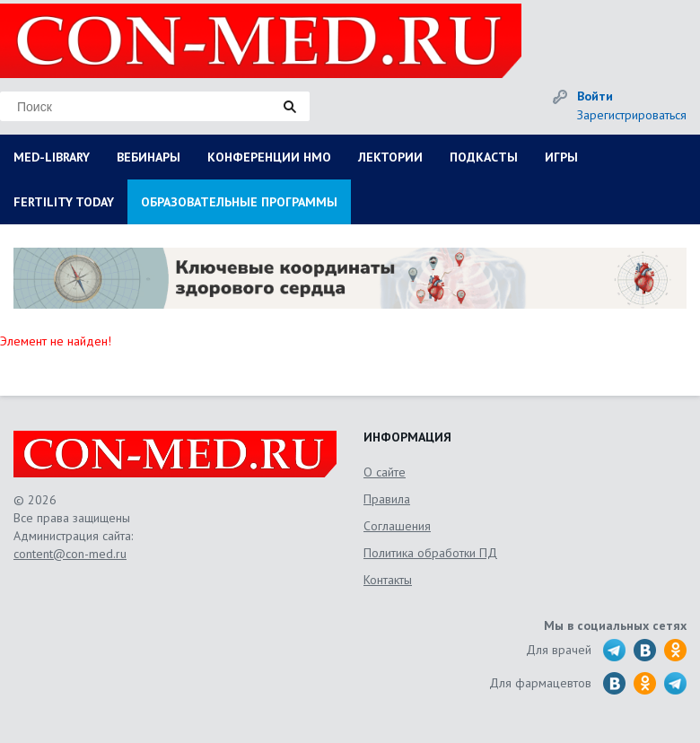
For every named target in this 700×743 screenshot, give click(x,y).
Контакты (388, 580)
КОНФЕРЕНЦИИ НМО (269, 157)
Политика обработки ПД (430, 553)
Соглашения (397, 526)
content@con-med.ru (70, 554)
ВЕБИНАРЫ (149, 157)
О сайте (385, 472)
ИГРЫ (561, 157)
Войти (595, 96)
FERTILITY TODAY (64, 202)
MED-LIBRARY (52, 157)
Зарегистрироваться (632, 115)
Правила (387, 499)
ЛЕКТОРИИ (390, 157)
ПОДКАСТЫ (484, 157)
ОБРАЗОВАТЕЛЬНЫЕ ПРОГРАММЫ (239, 202)
